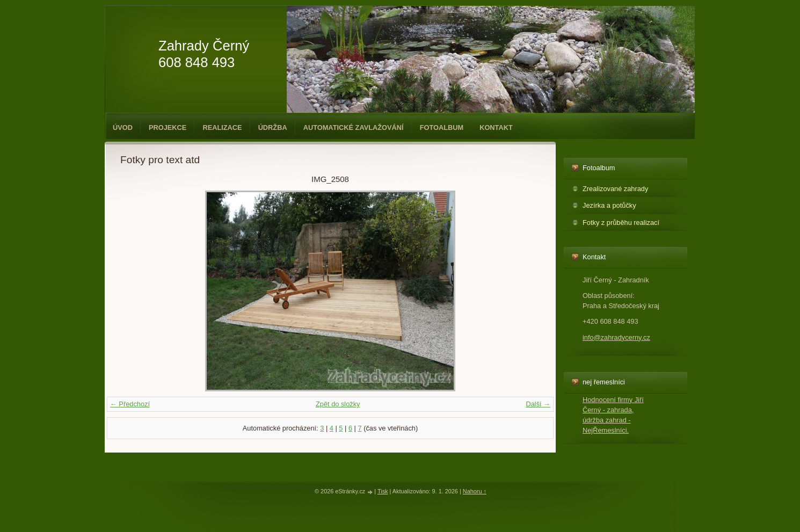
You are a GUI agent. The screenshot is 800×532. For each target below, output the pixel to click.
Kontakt (496, 127)
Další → (538, 404)
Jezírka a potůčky (609, 205)
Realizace (222, 127)
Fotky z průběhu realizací (621, 223)
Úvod (123, 127)
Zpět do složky (338, 404)
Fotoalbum (442, 127)
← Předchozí (130, 404)
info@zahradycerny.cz (616, 337)
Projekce (168, 127)
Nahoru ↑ (475, 491)
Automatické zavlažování (354, 127)
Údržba (273, 127)
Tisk (383, 491)
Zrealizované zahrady (615, 189)
